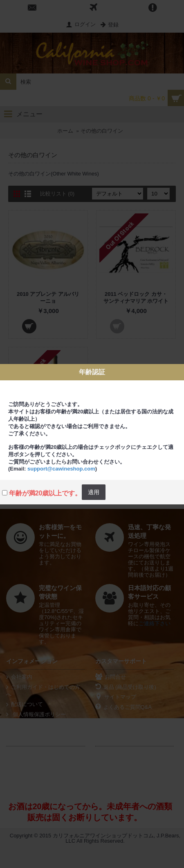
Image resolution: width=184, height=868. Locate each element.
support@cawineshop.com (61, 469)
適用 (94, 492)
